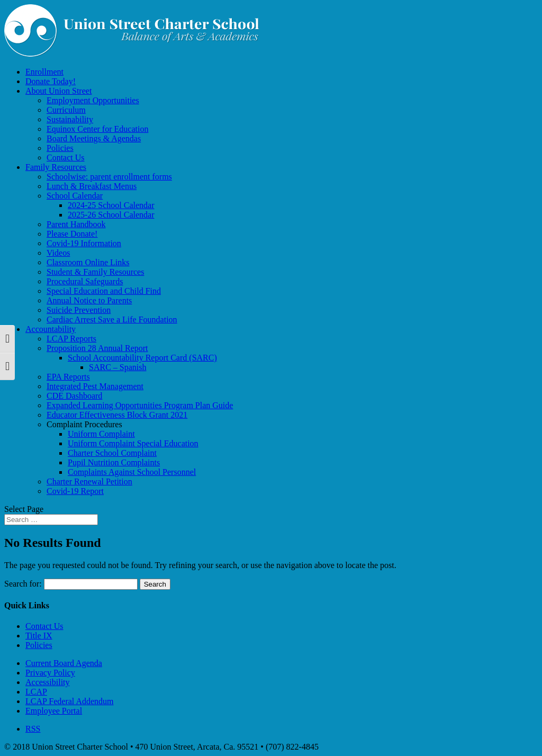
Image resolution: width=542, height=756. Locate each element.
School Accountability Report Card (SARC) (142, 358)
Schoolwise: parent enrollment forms (109, 177)
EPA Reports (68, 377)
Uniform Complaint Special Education (133, 443)
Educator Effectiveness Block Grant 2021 (117, 415)
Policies (60, 148)
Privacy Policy (50, 673)
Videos (58, 253)
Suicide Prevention (79, 310)
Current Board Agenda (64, 663)
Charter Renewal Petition (89, 481)
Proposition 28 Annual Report (97, 348)
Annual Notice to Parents (89, 300)
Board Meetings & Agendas (94, 138)
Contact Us (66, 157)
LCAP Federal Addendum (70, 701)
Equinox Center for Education (97, 129)
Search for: (23, 584)
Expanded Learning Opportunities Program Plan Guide (140, 405)
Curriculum (66, 110)
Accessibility (48, 682)
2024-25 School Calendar (111, 205)
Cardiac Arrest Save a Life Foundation (112, 319)
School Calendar (75, 196)
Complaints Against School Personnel (132, 472)
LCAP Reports (71, 339)
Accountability (51, 329)
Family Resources (56, 167)
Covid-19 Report (75, 491)
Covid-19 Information (84, 243)
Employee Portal (54, 711)
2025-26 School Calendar (111, 215)
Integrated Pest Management (95, 386)
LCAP (36, 692)
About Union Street (58, 91)
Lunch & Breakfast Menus (92, 186)
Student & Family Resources (95, 272)
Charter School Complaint (112, 453)
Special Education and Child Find (104, 291)
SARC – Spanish (118, 367)
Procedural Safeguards (85, 281)
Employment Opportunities (93, 100)
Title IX (39, 636)
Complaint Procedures (84, 424)
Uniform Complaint (101, 434)
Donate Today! (51, 81)
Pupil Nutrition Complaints (114, 462)
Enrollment (44, 72)
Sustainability (70, 119)
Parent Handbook (76, 224)
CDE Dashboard (74, 396)
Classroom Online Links (88, 262)
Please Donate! (72, 234)
